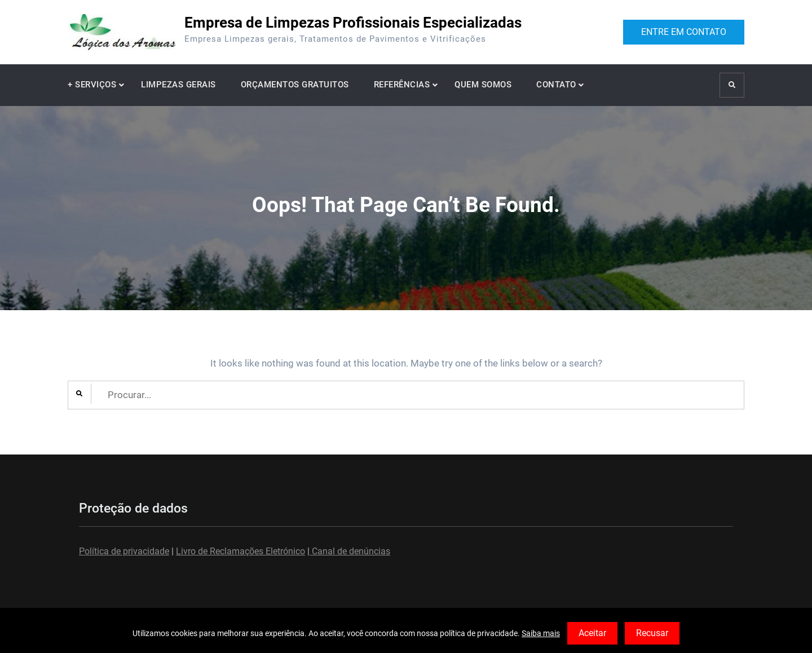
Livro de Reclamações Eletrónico (240, 551)
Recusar (652, 633)
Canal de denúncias (350, 551)
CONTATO (556, 85)
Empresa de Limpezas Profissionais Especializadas (353, 23)
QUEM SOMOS (483, 85)
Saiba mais (541, 633)
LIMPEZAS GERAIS (178, 85)
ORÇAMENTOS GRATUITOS (295, 85)
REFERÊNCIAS (402, 85)
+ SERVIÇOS (92, 85)
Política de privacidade (124, 551)
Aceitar (592, 633)
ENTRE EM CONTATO (684, 32)
